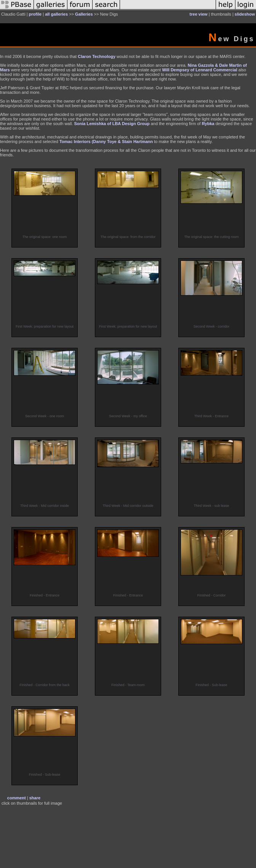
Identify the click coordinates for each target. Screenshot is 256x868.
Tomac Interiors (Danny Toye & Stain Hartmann (106, 141)
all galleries (56, 14)
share (35, 798)
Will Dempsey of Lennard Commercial (199, 70)
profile (35, 14)
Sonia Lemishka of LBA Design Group (112, 124)
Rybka (209, 124)
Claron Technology (97, 56)
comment (17, 798)
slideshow (245, 14)
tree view (199, 14)
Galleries (84, 14)
